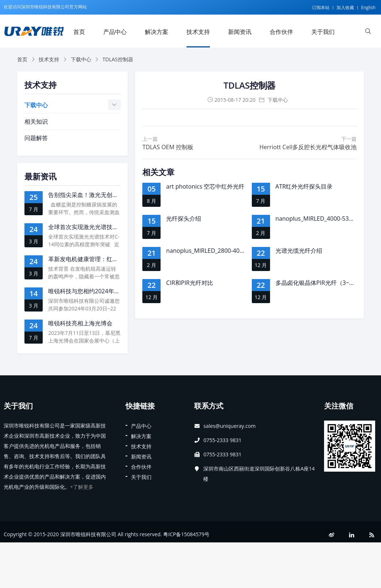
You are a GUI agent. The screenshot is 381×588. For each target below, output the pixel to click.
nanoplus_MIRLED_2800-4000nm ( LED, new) (226, 251)
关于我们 (323, 32)
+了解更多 (82, 487)
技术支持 (198, 32)
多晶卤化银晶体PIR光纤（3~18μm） (323, 283)
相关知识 (36, 121)
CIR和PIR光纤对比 (189, 283)
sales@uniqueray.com (229, 426)
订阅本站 (321, 7)
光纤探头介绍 (184, 218)
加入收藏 (345, 7)
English (368, 7)
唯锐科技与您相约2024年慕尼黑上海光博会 (105, 291)
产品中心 (115, 32)
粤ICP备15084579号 (186, 534)
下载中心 (81, 59)
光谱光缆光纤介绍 (299, 251)
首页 (79, 32)
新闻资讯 (240, 32)
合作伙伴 (281, 32)
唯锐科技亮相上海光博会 (80, 323)
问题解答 (36, 138)
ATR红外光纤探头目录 (304, 186)
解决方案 (157, 32)
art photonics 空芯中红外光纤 (205, 186)
